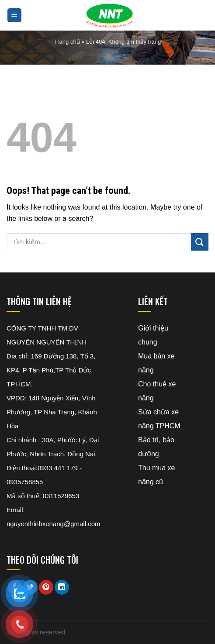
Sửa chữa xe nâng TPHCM (159, 419)
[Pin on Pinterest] (46, 587)
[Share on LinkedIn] (62, 587)
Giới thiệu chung (153, 335)
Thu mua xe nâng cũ (156, 475)
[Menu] (15, 15)
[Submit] (200, 242)
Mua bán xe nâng (156, 363)
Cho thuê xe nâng (157, 391)
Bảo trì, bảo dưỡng (156, 447)
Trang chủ (67, 42)
